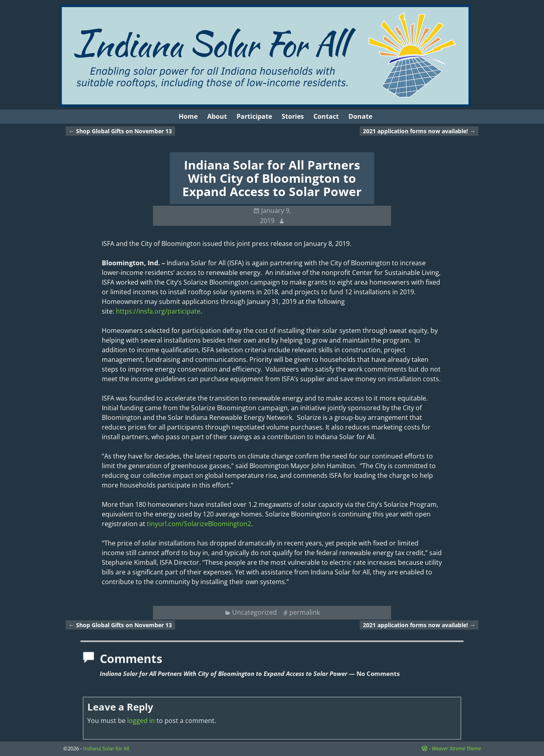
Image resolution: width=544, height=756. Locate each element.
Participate (254, 116)
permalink (305, 612)
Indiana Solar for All (106, 748)
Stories (293, 116)
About (217, 116)
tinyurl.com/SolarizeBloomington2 (199, 524)
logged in (141, 721)
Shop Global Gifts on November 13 (120, 131)
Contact (326, 116)
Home (188, 116)
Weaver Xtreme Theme (456, 748)
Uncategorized (254, 612)
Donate (360, 116)
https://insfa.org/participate (158, 311)
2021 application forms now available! (419, 131)
